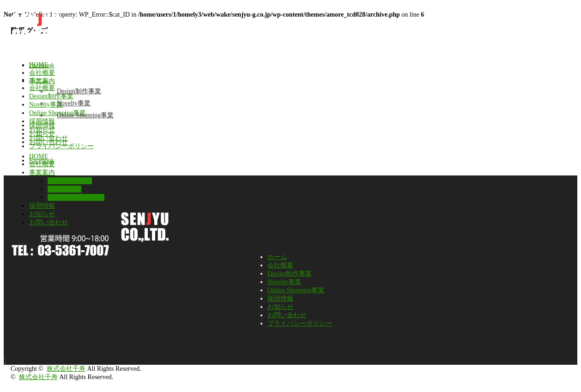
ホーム (277, 257)
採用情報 (42, 125)
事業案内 (42, 81)
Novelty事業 (74, 103)
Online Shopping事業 (85, 115)
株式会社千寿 (66, 369)
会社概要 (42, 73)
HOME (39, 65)
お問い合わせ (48, 142)
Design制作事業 (79, 91)
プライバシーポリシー (300, 323)
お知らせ (42, 134)
